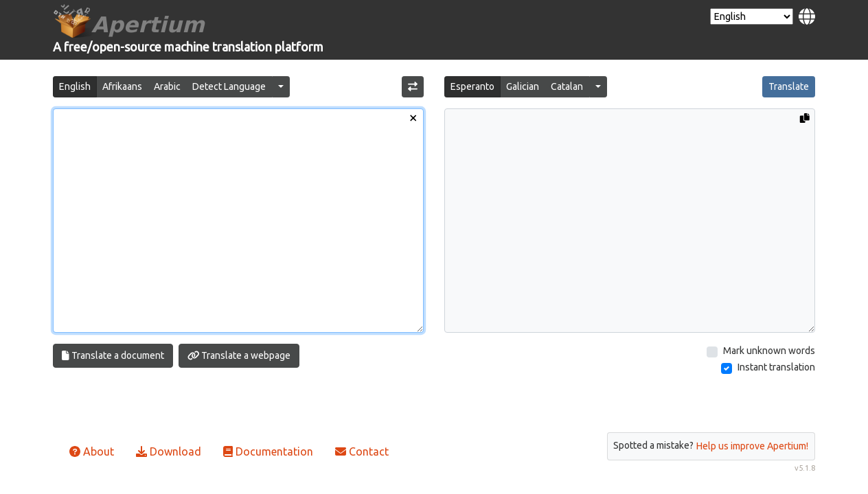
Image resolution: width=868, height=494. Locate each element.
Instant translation (776, 367)
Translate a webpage (239, 355)
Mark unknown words (769, 351)
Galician (523, 86)
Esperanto (472, 86)
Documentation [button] (268, 451)
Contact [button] (362, 451)
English (75, 86)
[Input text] (238, 221)
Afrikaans (122, 86)
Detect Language (229, 86)
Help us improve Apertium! (752, 446)
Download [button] (169, 451)
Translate (789, 86)
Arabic (167, 86)
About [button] (92, 451)
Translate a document (113, 355)
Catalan (567, 86)
